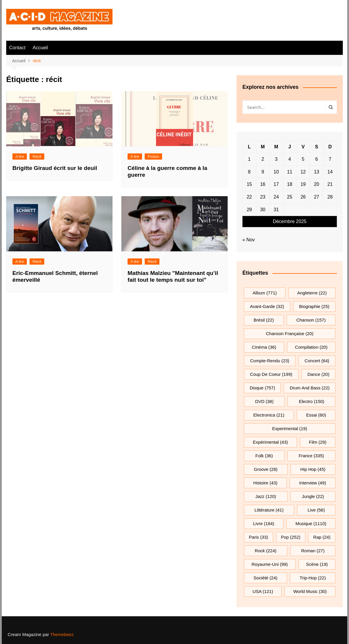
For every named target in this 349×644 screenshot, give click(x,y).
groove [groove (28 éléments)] (266, 469)
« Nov (249, 240)
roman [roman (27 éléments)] (313, 551)
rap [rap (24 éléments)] (322, 537)
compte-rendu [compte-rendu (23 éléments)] (270, 361)
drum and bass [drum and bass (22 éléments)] (310, 388)
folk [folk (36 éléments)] (264, 456)
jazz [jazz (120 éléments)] (266, 496)
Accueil (40, 48)
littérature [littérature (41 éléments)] (269, 510)
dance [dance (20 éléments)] (318, 374)
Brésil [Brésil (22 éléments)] (264, 320)
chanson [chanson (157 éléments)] (311, 320)
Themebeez (62, 634)
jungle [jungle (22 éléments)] (313, 496)
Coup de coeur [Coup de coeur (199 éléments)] (271, 374)
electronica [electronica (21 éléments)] (269, 415)
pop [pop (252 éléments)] (291, 537)
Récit (37, 157)
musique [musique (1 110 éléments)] (311, 523)
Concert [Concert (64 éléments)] (317, 361)
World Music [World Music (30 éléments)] (310, 591)
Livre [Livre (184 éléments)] (264, 523)
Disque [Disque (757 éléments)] (262, 388)
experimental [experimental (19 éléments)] (290, 428)
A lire (20, 157)
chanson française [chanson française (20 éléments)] (290, 334)
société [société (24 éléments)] (266, 578)
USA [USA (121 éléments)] (263, 591)
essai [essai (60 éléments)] (316, 415)
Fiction (153, 157)
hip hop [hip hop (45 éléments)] (313, 469)
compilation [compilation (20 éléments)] (311, 347)
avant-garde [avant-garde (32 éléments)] (267, 306)
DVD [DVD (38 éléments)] (264, 401)
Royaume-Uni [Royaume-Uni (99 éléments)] (270, 564)
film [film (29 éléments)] (318, 442)
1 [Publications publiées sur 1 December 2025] (249, 159)
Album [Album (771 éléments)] (265, 293)
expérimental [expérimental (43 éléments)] (270, 442)
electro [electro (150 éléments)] (312, 401)
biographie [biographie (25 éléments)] (314, 306)
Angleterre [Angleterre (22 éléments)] (312, 293)
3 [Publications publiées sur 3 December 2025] (276, 159)
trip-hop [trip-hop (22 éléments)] (313, 578)
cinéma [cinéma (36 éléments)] (264, 347)
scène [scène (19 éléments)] (317, 564)
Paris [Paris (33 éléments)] (259, 537)
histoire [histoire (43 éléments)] (265, 483)
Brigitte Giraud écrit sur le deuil (55, 168)
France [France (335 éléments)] (311, 456)
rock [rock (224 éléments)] (266, 551)
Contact (17, 48)
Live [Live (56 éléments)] (316, 510)
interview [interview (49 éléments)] (313, 483)
